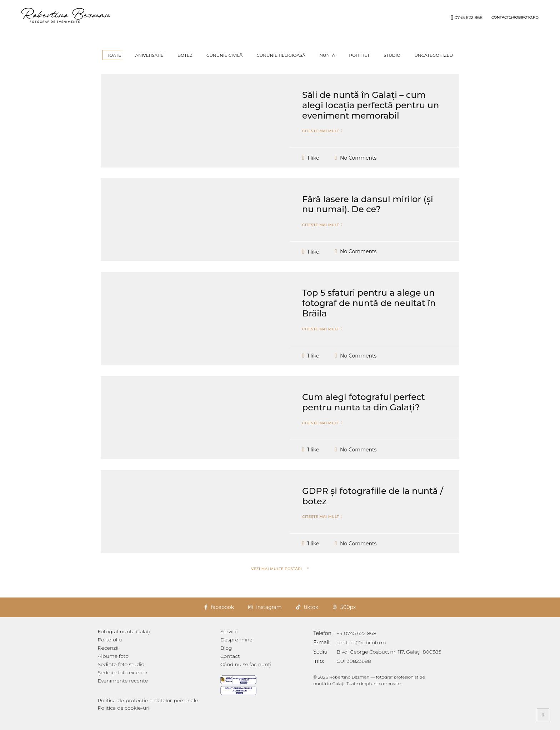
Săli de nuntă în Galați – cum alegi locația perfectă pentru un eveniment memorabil (371, 116)
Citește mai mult (321, 142)
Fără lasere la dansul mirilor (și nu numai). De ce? (368, 215)
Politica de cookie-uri (124, 708)
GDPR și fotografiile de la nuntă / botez (373, 507)
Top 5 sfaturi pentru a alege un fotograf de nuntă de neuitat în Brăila (369, 314)
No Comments (358, 168)
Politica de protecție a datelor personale (156, 700)
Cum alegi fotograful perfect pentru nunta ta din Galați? (364, 413)
